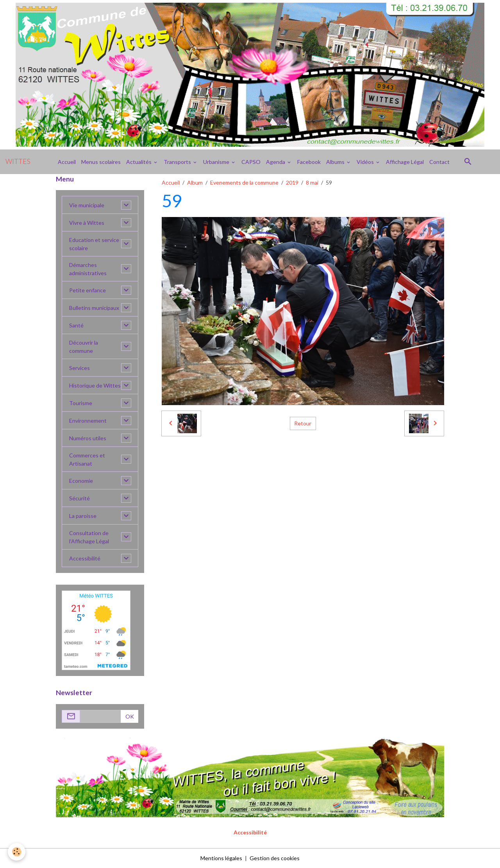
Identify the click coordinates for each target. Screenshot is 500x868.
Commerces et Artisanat (87, 459)
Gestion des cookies (275, 858)
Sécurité (79, 498)
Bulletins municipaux (94, 308)
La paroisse (83, 516)
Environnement (88, 421)
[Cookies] (17, 852)
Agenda (276, 162)
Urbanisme (217, 162)
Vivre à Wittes (87, 223)
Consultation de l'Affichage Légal (89, 537)
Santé (76, 325)
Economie (81, 481)
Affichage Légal (405, 162)
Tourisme (81, 403)
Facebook (309, 162)
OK (130, 716)
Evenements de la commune (244, 182)
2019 (292, 182)
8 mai (312, 182)
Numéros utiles (88, 438)
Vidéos (366, 162)
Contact (439, 162)
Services (79, 368)
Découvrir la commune (84, 347)
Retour (303, 423)
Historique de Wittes (95, 385)
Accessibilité (85, 558)
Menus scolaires (101, 162)
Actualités (139, 162)
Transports (178, 162)
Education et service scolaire (94, 244)
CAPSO (251, 162)
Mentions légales (221, 858)
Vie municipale (87, 205)
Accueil (67, 162)
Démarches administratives (88, 269)
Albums (336, 162)
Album (195, 182)
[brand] (18, 162)
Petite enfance (87, 290)
